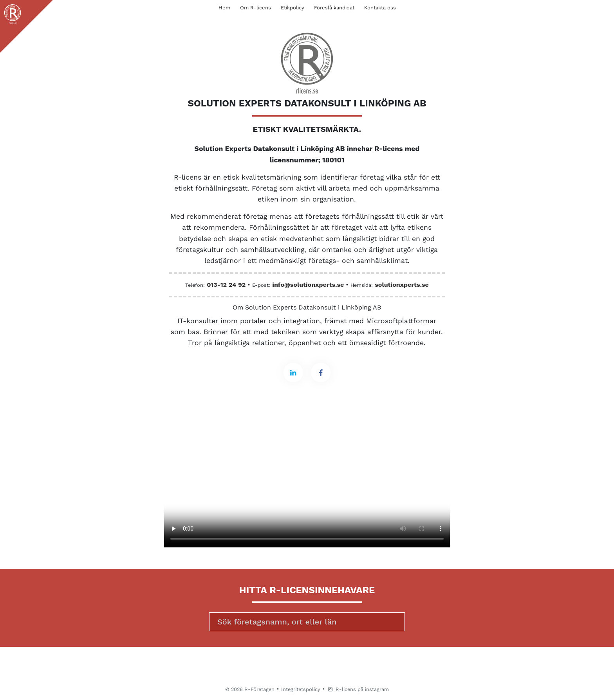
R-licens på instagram (358, 689)
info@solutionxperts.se (308, 285)
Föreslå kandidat (334, 8)
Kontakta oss (380, 8)
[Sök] (307, 622)
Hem (224, 8)
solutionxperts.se (402, 285)
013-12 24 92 (226, 285)
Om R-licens (256, 8)
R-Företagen (259, 689)
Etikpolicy (293, 8)
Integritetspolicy (301, 689)
